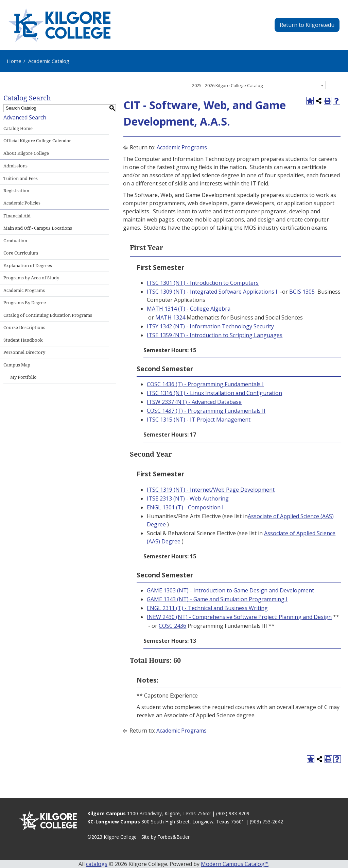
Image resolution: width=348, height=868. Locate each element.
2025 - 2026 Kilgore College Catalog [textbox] (227, 85)
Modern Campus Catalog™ (235, 864)
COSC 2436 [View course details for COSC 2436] (172, 626)
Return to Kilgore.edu (307, 25)
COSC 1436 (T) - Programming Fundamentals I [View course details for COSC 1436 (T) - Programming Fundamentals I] (205, 384)
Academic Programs (182, 147)
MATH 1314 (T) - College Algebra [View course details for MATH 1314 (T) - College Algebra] (189, 309)
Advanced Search (25, 117)
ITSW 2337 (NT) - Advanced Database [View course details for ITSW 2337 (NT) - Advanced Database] (194, 402)
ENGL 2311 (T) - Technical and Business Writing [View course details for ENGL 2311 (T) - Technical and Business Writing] (207, 608)
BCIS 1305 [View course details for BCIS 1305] (302, 292)
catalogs (97, 864)
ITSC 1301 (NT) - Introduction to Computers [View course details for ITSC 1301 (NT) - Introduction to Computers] (203, 283)
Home (14, 61)
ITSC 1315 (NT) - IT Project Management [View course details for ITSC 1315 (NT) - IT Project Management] (199, 420)
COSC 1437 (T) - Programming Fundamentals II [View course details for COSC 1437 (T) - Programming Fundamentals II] (206, 411)
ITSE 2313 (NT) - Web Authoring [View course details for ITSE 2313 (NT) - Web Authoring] (188, 498)
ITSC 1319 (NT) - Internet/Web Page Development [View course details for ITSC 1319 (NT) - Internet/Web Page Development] (211, 490)
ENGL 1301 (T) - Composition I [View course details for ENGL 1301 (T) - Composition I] (185, 507)
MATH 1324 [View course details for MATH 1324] (170, 317)
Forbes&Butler (173, 837)
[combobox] (258, 85)
